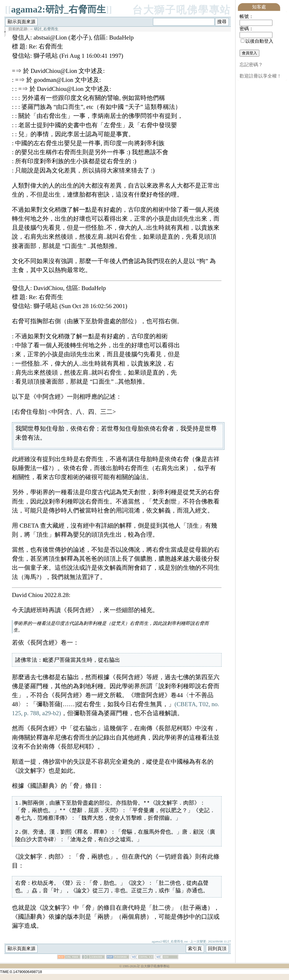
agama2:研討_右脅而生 (58, 9)
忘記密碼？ (251, 65)
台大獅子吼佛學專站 (182, 10)
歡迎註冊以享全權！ (261, 76)
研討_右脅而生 (46, 29)
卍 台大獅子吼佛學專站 (153, 972)
